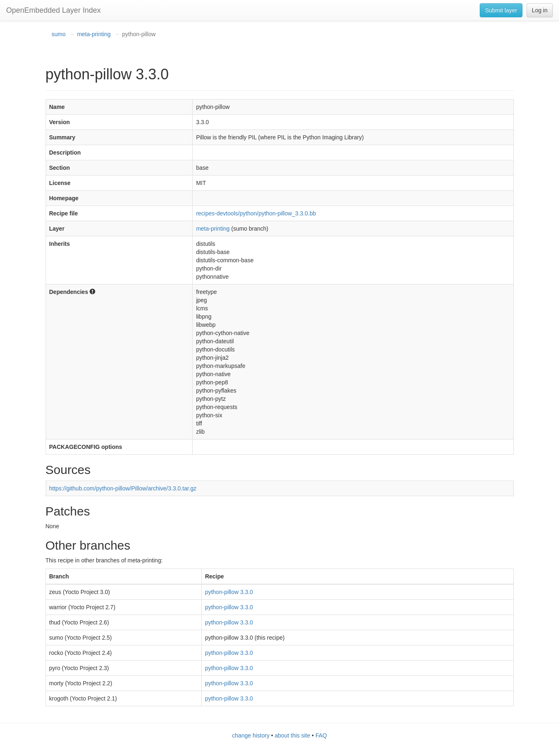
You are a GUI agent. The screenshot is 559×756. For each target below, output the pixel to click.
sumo (59, 34)
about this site (292, 735)
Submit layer (501, 10)
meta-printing (94, 34)
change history (251, 735)
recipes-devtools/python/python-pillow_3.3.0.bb (256, 213)
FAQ (321, 735)
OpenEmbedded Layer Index (53, 10)
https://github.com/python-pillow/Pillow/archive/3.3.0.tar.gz (123, 488)
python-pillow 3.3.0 (229, 592)
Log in (540, 10)
